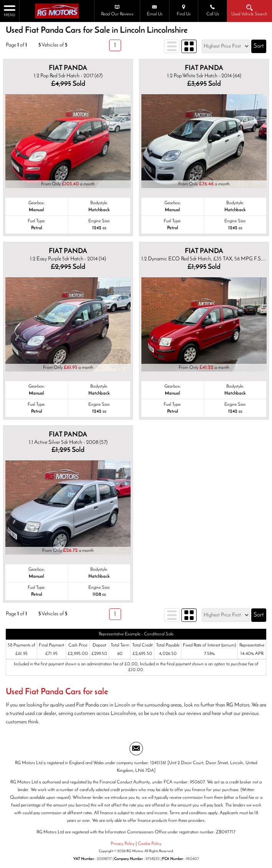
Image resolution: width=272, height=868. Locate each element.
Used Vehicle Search (250, 10)
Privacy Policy (123, 844)
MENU (10, 11)
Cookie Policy (150, 844)
